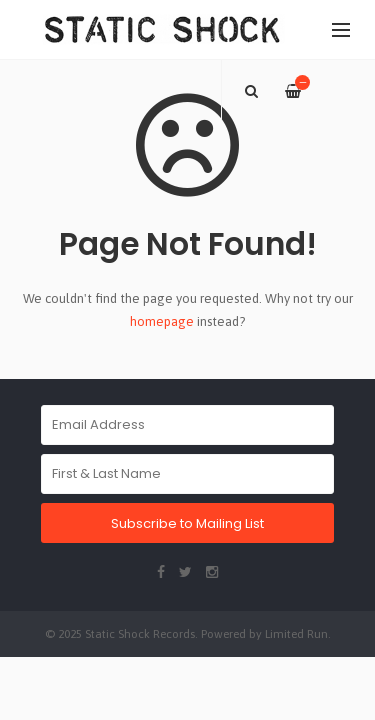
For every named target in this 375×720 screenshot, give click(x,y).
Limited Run (296, 633)
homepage (162, 321)
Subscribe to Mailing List (187, 523)
